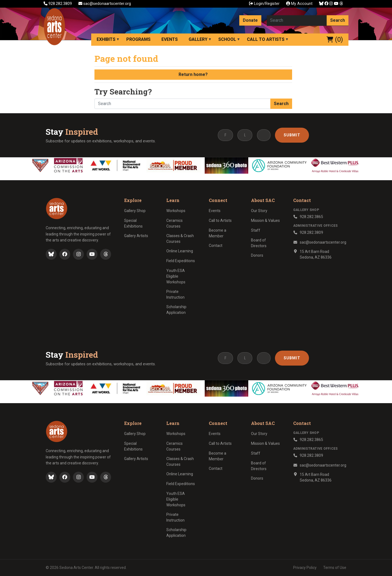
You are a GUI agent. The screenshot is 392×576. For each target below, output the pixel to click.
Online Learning (180, 251)
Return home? (193, 74)
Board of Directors (259, 243)
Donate (250, 20)
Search (338, 20)
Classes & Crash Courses (180, 239)
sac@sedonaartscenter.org (105, 4)
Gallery (198, 39)
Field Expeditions (181, 261)
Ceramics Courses (174, 223)
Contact (216, 246)
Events (170, 39)
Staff (256, 230)
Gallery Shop (135, 211)
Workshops (176, 211)
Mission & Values (265, 220)
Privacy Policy (305, 568)
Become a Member (218, 233)
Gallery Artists (136, 236)
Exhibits (106, 39)
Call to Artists (266, 39)
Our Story (259, 211)
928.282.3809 (58, 4)
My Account (299, 4)
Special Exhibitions (133, 223)
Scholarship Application (176, 310)
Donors (257, 255)
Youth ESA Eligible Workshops (176, 276)
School (227, 39)
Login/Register (264, 4)
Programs (138, 39)
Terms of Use (335, 568)
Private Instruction (175, 294)
